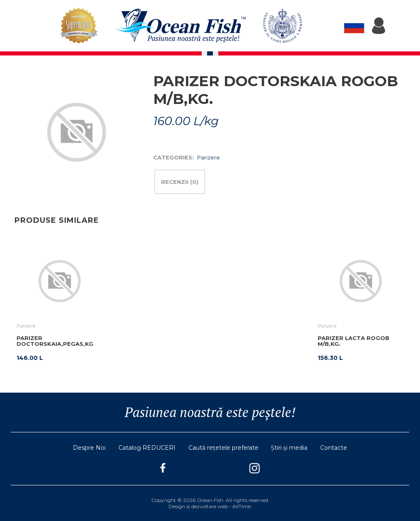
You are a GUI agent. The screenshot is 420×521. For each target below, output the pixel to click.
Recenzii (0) (180, 182)
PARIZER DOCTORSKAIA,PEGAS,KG (55, 341)
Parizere (209, 157)
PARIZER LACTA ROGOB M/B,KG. (354, 341)
